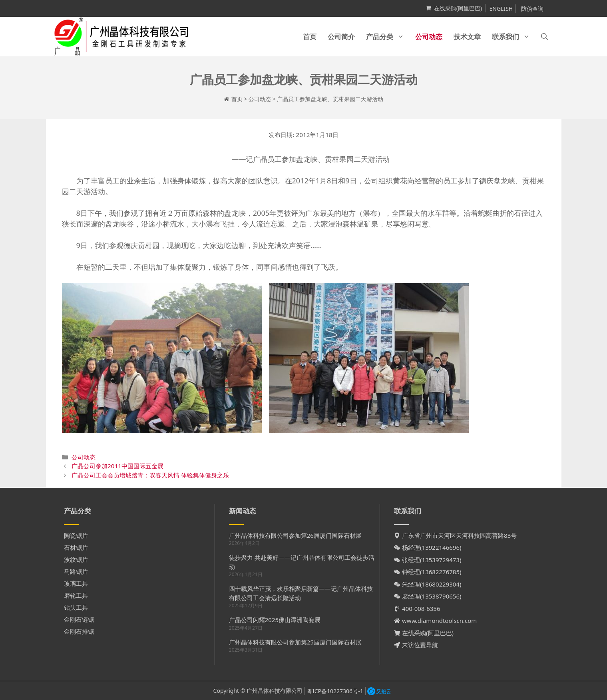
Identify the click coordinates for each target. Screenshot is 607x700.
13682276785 (441, 572)
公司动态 (429, 37)
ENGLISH (501, 9)
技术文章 (467, 37)
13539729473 (441, 560)
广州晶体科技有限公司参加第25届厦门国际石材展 (295, 642)
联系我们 (514, 37)
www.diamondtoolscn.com (439, 620)
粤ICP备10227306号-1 (335, 691)
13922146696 (441, 547)
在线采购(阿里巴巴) (458, 8)
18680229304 (441, 584)
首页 (310, 37)
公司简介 (341, 37)
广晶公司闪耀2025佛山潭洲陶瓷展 (275, 620)
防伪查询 (532, 9)
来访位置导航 (420, 645)
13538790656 (441, 596)
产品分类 (388, 37)
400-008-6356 (421, 609)
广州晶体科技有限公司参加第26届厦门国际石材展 (295, 535)
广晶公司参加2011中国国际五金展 (117, 466)
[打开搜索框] (544, 37)
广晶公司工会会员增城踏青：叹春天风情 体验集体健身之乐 (150, 475)
